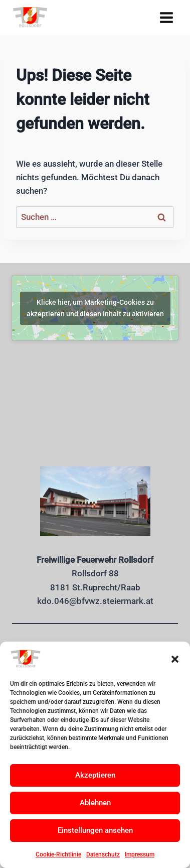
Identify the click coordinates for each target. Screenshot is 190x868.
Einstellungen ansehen (95, 830)
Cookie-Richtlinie (58, 854)
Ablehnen (95, 803)
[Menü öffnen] (166, 17)
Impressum (140, 854)
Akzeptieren (95, 775)
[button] (175, 659)
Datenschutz (103, 854)
